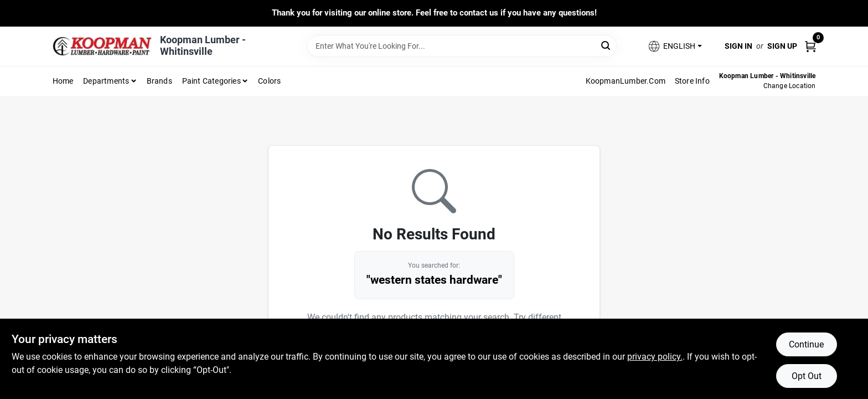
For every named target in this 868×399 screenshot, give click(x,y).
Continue (806, 344)
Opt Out (807, 376)
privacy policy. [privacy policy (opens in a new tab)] (655, 357)
